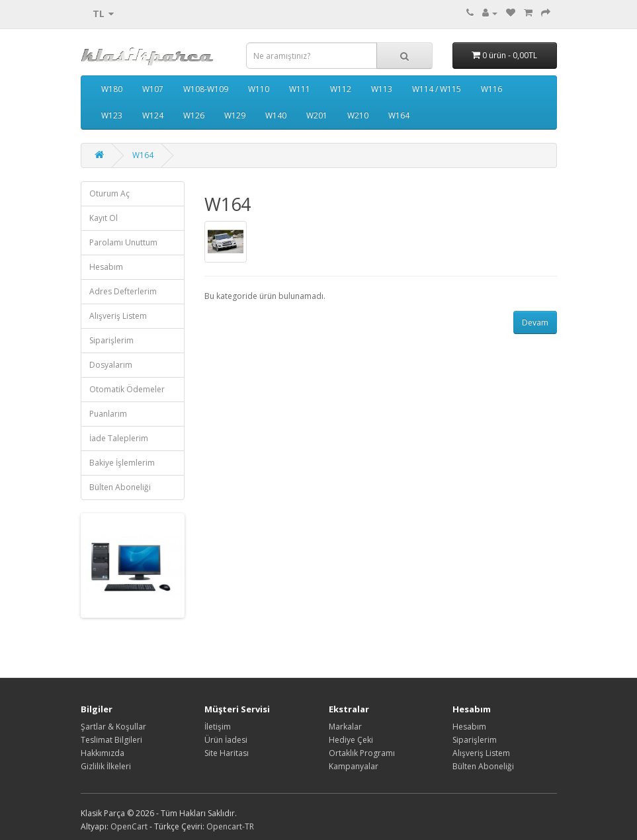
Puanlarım (108, 414)
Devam (535, 322)
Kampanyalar (354, 766)
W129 (235, 115)
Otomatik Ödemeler (127, 389)
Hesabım (106, 267)
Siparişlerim (111, 340)
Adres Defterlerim (123, 291)
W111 (300, 89)
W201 (317, 115)
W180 (112, 89)
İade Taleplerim (119, 438)
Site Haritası (227, 753)
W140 (276, 115)
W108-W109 (206, 89)
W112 (341, 89)
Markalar (345, 727)
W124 (153, 115)
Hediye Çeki (351, 740)
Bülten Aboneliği (120, 487)
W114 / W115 (437, 89)
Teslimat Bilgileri (111, 740)
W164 (399, 115)
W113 (382, 89)
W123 (112, 115)
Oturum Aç (109, 193)
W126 (194, 115)
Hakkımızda (103, 753)
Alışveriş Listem (118, 316)
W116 (491, 89)
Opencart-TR (230, 826)
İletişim (218, 727)
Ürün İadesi (226, 740)
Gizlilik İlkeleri (106, 766)
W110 (259, 89)
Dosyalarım (111, 365)
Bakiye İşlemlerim (122, 463)
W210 (358, 115)
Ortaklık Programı (362, 753)
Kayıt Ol (104, 218)
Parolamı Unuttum (123, 242)
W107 (153, 89)
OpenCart (129, 826)
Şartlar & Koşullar (113, 727)
